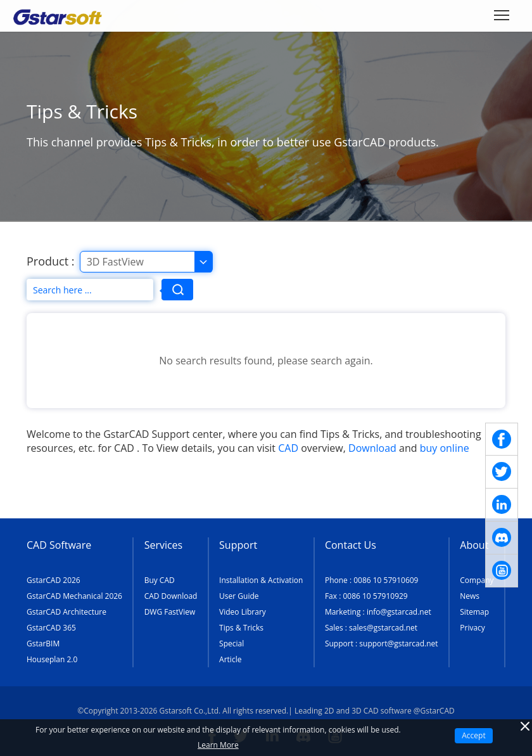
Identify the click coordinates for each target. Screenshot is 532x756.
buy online (445, 448)
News (470, 596)
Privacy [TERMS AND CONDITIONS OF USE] (472, 628)
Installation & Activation (261, 580)
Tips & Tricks (241, 628)
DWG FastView (170, 612)
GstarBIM (43, 644)
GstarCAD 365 (51, 628)
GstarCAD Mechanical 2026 (74, 596)
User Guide (239, 596)
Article (230, 659)
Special (231, 644)
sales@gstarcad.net (383, 628)
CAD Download (171, 596)
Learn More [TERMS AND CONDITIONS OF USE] (218, 745)
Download (372, 448)
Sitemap (474, 612)
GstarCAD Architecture (66, 612)
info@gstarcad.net (399, 612)
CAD (288, 448)
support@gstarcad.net (398, 644)
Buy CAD (160, 580)
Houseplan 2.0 (52, 659)
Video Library (243, 612)
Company (477, 580)
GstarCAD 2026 (54, 580)
